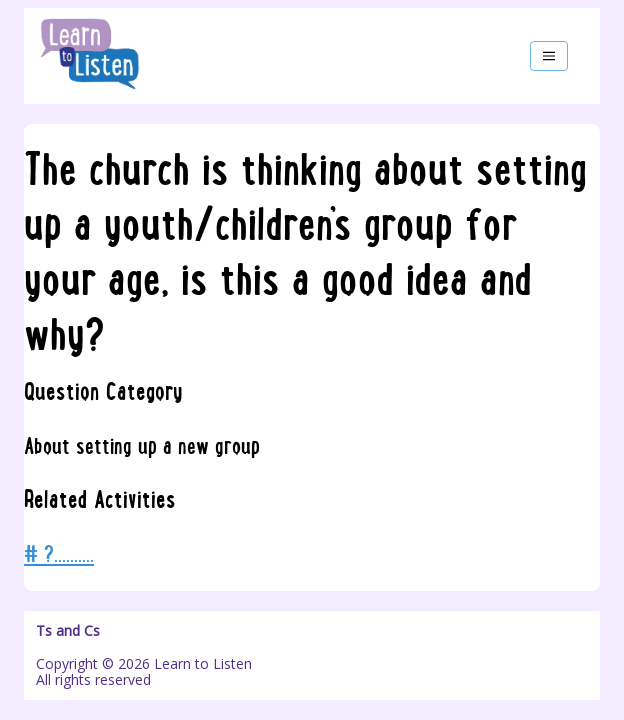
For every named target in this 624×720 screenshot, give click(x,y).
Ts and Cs (68, 631)
